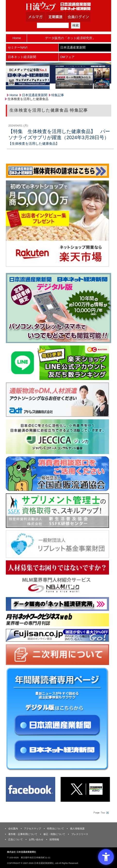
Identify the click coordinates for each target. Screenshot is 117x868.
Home (17, 38)
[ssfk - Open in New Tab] (57, 510)
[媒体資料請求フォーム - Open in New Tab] (57, 171)
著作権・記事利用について (23, 834)
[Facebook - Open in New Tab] (31, 789)
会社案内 (13, 829)
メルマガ (42, 17)
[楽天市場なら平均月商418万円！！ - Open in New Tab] (57, 223)
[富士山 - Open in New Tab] (57, 635)
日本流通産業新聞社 (59, 6)
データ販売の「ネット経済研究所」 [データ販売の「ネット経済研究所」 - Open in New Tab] (70, 38)
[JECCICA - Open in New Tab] (57, 436)
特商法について (55, 829)
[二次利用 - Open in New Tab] (57, 654)
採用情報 (54, 839)
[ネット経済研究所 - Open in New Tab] (57, 604)
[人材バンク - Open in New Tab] (57, 577)
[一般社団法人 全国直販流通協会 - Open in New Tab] (57, 474)
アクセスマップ (32, 829)
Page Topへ (101, 813)
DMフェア (67, 57)
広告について (16, 839)
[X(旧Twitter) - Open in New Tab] (85, 789)
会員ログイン (82, 17)
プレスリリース (80, 834)
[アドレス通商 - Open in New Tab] (57, 399)
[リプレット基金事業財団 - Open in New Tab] (57, 544)
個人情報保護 (77, 829)
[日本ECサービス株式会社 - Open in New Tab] (57, 362)
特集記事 (58, 95)
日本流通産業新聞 (73, 47)
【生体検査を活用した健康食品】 (34, 143)
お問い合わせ (36, 839)
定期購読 (62, 17)
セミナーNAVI (18, 47)
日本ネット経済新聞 (22, 57)
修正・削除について (54, 834)
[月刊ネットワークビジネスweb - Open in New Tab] (57, 620)
